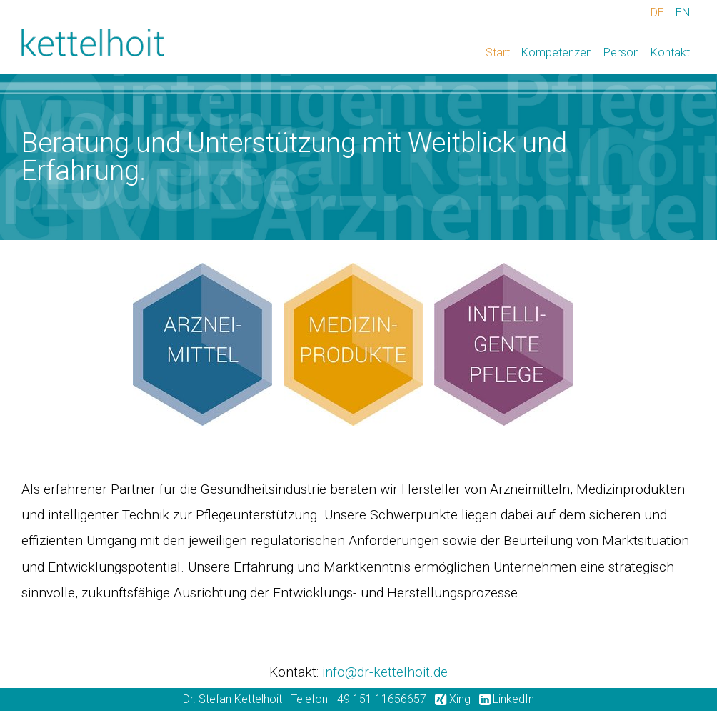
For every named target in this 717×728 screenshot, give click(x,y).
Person (621, 53)
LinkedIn (513, 699)
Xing (460, 699)
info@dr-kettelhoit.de (385, 672)
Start (498, 53)
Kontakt (670, 53)
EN (683, 13)
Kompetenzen (557, 53)
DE (657, 13)
